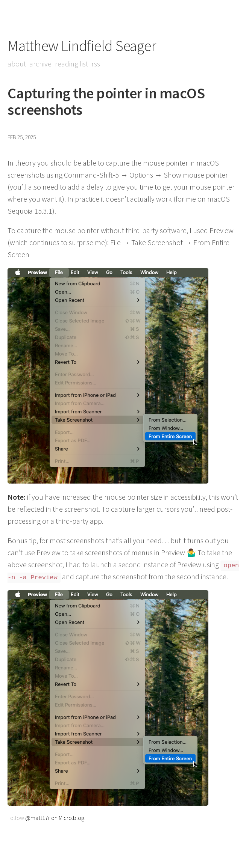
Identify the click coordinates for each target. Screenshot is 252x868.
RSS (96, 64)
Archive (40, 64)
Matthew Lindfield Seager (82, 46)
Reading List (71, 64)
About (17, 64)
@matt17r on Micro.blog (55, 818)
